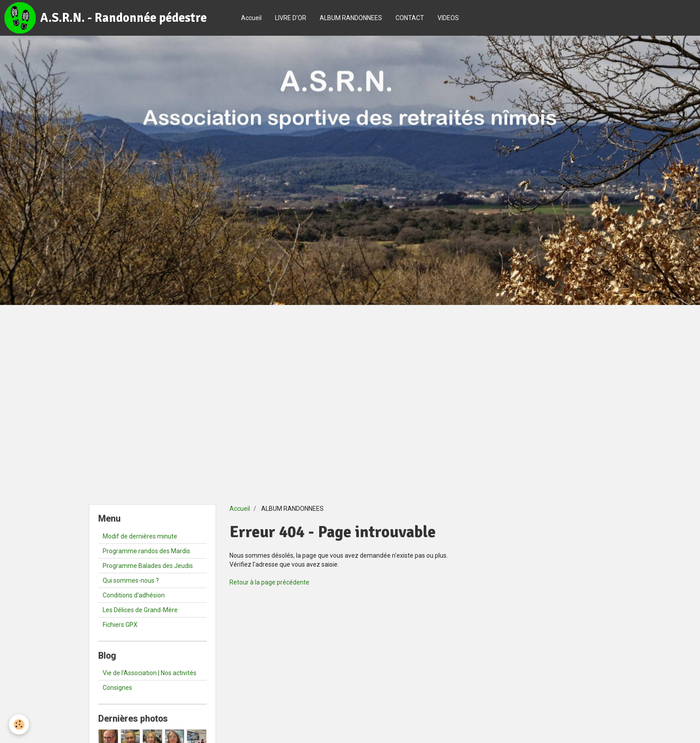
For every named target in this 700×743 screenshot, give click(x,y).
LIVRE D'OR (291, 18)
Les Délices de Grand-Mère (140, 610)
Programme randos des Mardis (146, 551)
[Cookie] (19, 724)
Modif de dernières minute (140, 536)
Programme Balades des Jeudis (148, 566)
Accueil (251, 18)
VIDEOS (448, 18)
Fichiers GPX (120, 625)
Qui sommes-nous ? (131, 580)
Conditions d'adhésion (134, 595)
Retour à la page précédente (269, 582)
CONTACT (410, 18)
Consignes (117, 688)
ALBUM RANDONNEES (351, 18)
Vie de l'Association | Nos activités (150, 673)
